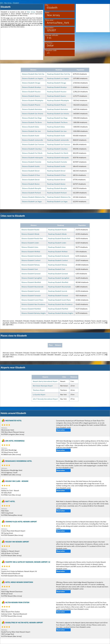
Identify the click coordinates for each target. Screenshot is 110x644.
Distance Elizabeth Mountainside (32, 287)
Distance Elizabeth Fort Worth (32, 153)
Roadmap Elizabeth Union (57, 247)
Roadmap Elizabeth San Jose (57, 131)
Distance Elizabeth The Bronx (32, 122)
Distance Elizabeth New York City (33, 74)
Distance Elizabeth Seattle (31, 166)
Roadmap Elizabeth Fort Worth (58, 153)
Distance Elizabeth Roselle (30, 230)
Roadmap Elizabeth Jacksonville (58, 140)
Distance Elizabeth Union (30, 247)
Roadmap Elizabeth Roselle (57, 230)
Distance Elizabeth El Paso (31, 175)
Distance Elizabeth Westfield (31, 282)
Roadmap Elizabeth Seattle (56, 166)
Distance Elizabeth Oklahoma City (33, 197)
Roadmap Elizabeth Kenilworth (59, 256)
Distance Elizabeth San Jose (31, 131)
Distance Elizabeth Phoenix (31, 105)
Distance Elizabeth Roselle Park (32, 239)
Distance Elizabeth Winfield (31, 252)
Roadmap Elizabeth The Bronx (57, 122)
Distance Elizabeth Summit (31, 291)
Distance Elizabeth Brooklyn (31, 87)
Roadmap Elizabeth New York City (59, 74)
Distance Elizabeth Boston (31, 184)
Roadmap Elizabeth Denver (56, 171)
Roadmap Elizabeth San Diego (57, 118)
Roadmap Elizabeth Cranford (58, 260)
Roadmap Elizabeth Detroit (56, 180)
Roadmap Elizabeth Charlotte (57, 162)
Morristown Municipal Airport (43, 386)
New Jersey (31, 12)
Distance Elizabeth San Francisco (33, 144)
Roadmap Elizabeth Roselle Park (59, 239)
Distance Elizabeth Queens (31, 96)
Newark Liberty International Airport (45, 381)
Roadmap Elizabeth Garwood (58, 274)
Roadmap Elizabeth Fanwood (58, 296)
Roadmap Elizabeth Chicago (57, 83)
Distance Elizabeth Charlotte (32, 162)
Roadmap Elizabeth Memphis (57, 188)
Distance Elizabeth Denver (31, 171)
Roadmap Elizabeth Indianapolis (58, 158)
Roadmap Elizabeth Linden (57, 243)
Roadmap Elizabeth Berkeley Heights (61, 313)
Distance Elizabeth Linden (30, 243)
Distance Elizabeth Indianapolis (32, 158)
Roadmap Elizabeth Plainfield (58, 309)
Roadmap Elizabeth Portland (57, 193)
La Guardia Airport (39, 395)
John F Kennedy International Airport (45, 399)
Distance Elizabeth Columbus (32, 149)
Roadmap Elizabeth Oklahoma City (59, 197)
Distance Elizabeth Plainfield (31, 309)
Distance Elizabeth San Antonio (33, 114)
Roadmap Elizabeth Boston (56, 184)
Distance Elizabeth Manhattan (32, 109)
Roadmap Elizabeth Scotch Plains (59, 300)
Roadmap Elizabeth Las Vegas (57, 202)
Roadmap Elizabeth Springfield (59, 278)
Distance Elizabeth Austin (31, 136)
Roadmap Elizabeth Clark (57, 269)
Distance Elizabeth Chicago (31, 83)
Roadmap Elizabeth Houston (57, 92)
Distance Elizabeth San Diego (32, 118)
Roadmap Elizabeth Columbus (57, 149)
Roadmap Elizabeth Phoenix (57, 105)
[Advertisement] (22, 44)
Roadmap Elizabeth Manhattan (58, 109)
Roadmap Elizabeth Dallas (56, 127)
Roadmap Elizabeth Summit (58, 291)
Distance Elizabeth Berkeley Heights (34, 313)
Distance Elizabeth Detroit (31, 180)
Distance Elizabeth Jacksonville (32, 140)
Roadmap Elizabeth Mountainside (59, 287)
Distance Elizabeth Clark (30, 269)
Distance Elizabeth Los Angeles (33, 78)
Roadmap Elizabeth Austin (56, 136)
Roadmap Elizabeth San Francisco (59, 144)
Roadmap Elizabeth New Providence (60, 304)
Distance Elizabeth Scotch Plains (32, 300)
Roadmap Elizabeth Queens (56, 96)
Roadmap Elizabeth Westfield (58, 282)
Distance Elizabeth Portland (31, 193)
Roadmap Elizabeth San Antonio (58, 114)
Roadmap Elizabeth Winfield (58, 252)
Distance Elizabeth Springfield (32, 278)
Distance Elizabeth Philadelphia (33, 101)
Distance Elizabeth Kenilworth (32, 256)
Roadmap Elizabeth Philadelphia (58, 101)
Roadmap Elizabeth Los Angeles (58, 78)
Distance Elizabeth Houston (31, 92)
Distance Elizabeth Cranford (31, 260)
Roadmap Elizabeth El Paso (56, 175)
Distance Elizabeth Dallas (31, 127)
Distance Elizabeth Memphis (32, 188)
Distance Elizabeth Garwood (31, 274)
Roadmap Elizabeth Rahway (58, 265)
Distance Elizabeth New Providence (33, 304)
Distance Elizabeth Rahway (31, 265)
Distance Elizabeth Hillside (30, 234)
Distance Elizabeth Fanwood (31, 296)
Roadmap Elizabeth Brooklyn (57, 87)
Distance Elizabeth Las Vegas (32, 202)
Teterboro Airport (39, 390)
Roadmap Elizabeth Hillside (57, 234)
